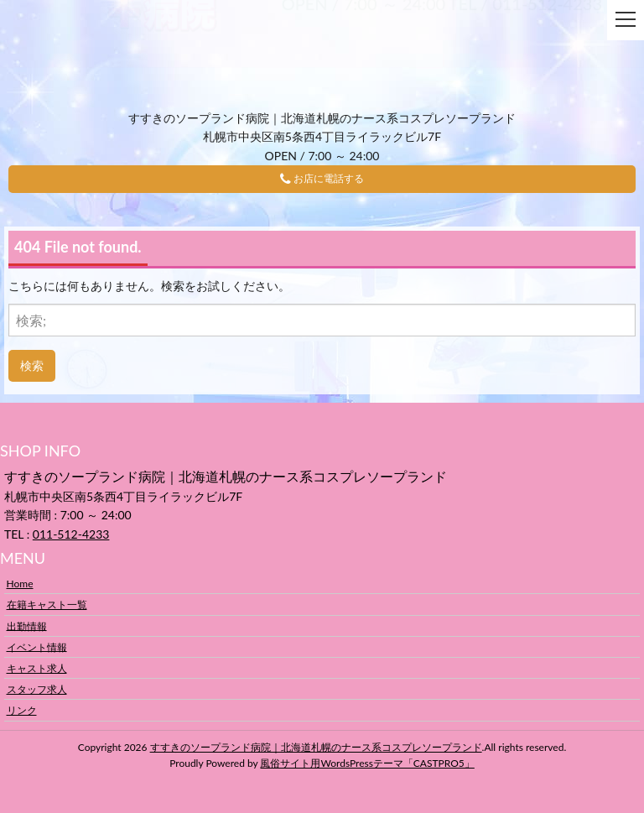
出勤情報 (27, 625)
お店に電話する (322, 179)
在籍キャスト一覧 (47, 605)
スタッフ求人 (37, 689)
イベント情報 (37, 646)
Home (20, 584)
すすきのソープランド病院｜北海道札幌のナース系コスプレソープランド (316, 747)
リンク (22, 710)
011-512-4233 (71, 534)
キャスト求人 (37, 668)
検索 (32, 365)
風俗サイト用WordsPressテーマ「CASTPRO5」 (367, 763)
